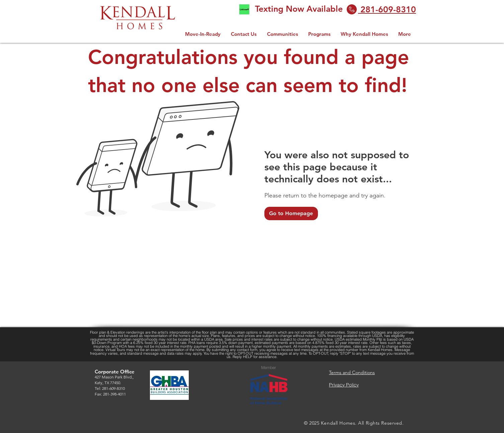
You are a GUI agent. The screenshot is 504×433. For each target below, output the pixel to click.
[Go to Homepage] (291, 213)
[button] (319, 34)
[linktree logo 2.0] (244, 9)
